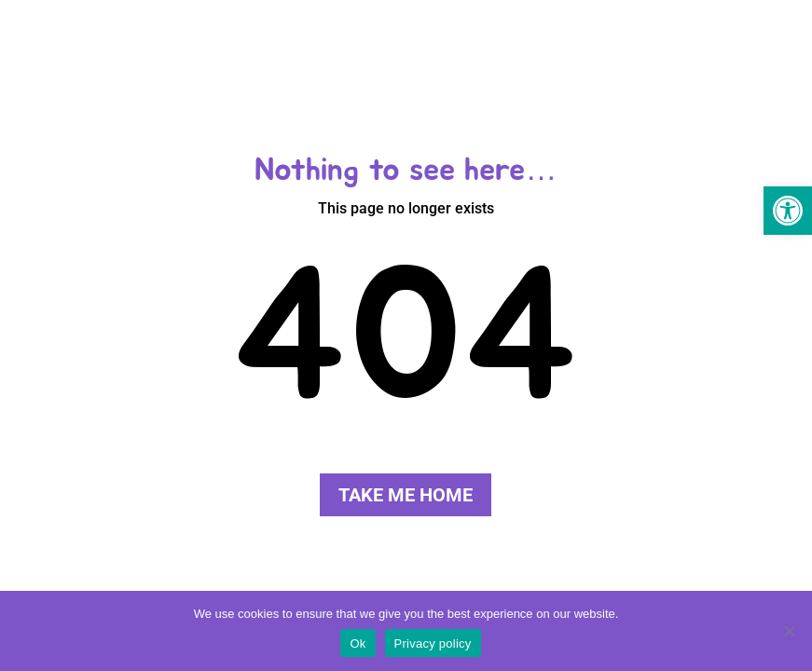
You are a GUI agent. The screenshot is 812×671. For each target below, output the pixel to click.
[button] (788, 211)
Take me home (406, 495)
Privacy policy (433, 644)
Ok (358, 644)
